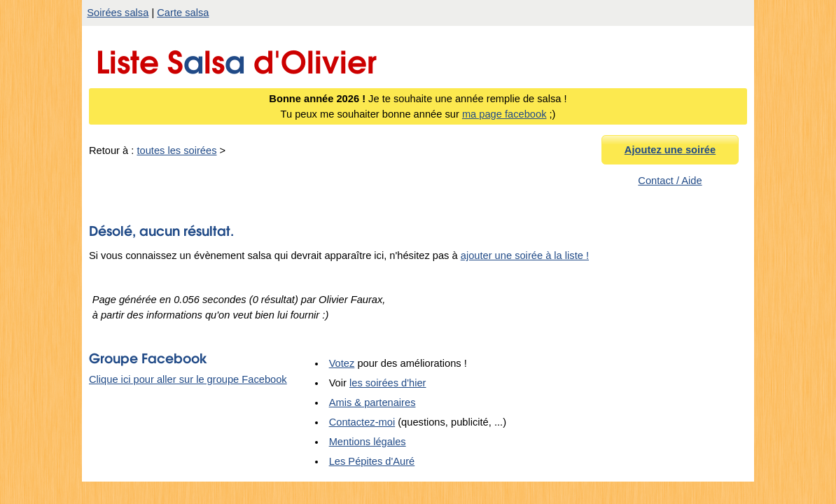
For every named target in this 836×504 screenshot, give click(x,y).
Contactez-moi (362, 426)
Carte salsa (183, 13)
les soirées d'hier (388, 386)
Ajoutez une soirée (670, 150)
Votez (342, 367)
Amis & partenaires (372, 406)
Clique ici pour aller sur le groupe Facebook (188, 383)
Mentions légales (368, 445)
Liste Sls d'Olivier (236, 58)
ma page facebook (504, 114)
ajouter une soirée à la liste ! (525, 259)
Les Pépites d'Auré (372, 465)
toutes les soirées (176, 150)
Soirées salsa (118, 13)
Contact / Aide (670, 181)
